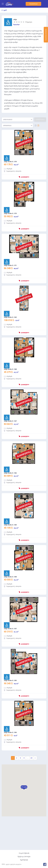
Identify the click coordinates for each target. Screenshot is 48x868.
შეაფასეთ (16, 25)
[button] (24, 787)
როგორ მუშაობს (24, 853)
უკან (5, 10)
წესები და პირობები (24, 857)
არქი (15, 20)
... (28, 758)
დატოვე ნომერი (46, 35)
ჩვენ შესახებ (24, 860)
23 (31, 758)
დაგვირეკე (33, 4)
